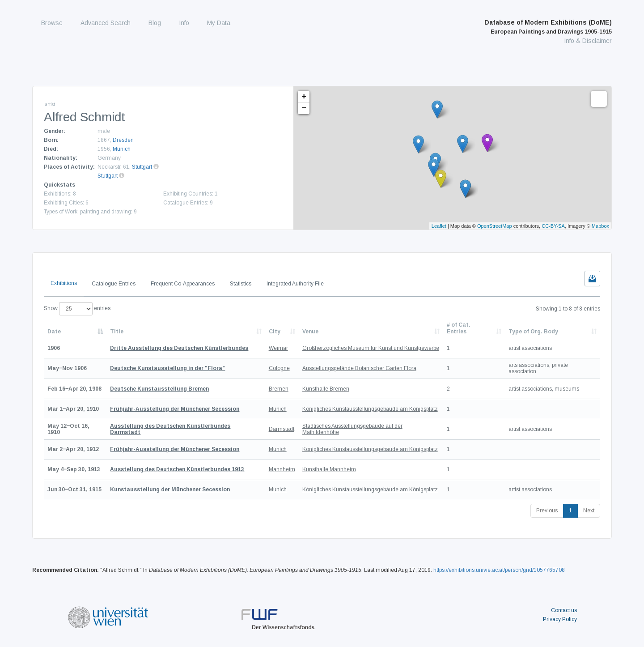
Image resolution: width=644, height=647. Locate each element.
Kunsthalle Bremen (326, 389)
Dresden (123, 140)
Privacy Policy (560, 619)
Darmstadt (282, 429)
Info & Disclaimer (588, 41)
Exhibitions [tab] (64, 283)
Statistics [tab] (241, 284)
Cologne (279, 368)
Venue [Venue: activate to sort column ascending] (310, 332)
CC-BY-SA (553, 226)
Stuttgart (142, 167)
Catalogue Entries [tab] (114, 284)
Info (184, 23)
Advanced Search (106, 23)
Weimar (278, 348)
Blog (155, 23)
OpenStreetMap (495, 226)
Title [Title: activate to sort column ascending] (117, 332)
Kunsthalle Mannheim (329, 469)
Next (589, 511)
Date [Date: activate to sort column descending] (54, 332)
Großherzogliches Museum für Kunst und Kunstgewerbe (371, 348)
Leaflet (439, 226)
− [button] (304, 108)
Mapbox (600, 226)
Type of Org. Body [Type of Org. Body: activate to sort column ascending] (533, 332)
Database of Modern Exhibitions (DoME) (548, 27)
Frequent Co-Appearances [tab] (183, 284)
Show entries (77, 309)
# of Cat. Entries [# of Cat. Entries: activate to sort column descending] (459, 328)
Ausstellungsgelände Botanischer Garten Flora (359, 368)
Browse (52, 23)
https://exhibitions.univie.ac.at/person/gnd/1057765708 (499, 570)
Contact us (564, 610)
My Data (219, 23)
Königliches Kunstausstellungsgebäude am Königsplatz (370, 409)
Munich (122, 149)
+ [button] (304, 97)
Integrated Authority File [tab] (295, 284)
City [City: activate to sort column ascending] (275, 332)
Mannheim (282, 469)
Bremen (279, 389)
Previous (547, 511)
